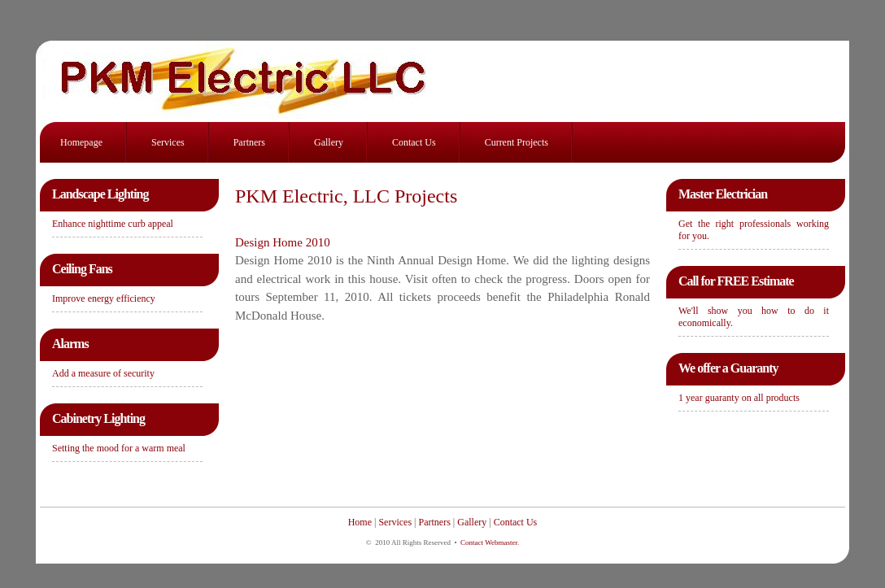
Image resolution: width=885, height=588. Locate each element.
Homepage (81, 142)
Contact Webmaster (489, 542)
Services (168, 142)
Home (360, 522)
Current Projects (517, 142)
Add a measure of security (103, 373)
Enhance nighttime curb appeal (113, 224)
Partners (249, 142)
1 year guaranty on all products (739, 398)
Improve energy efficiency (104, 298)
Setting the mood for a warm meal (119, 448)
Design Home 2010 (283, 242)
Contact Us (414, 142)
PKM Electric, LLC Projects (346, 196)
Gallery (329, 142)
